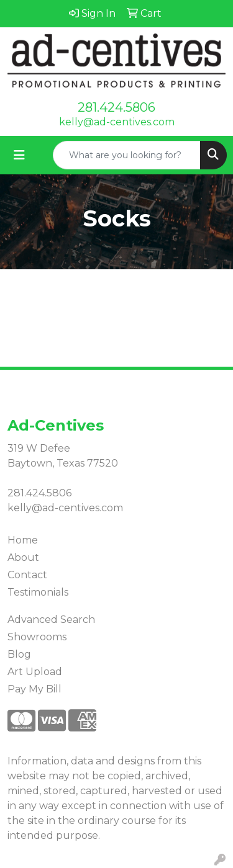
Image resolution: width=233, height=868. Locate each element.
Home (23, 540)
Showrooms (37, 637)
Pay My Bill (34, 689)
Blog (19, 654)
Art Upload (35, 672)
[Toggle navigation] (19, 155)
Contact (27, 575)
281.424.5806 (116, 107)
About (23, 557)
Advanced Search (51, 620)
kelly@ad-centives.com (117, 122)
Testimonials (38, 592)
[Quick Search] (127, 155)
